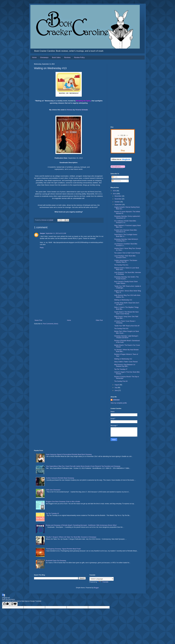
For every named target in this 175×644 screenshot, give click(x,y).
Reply (42, 248)
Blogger (96, 588)
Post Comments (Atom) (50, 324)
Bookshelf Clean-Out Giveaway (56, 561)
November (118, 199)
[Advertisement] (69, 301)
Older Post (99, 320)
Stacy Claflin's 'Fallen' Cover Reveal (126, 362)
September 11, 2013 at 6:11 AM (56, 233)
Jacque (42, 233)
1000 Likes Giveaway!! (53, 490)
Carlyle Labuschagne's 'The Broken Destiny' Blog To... (126, 261)
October (117, 202)
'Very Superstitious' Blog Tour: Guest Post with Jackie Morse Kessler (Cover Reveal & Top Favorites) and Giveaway (83, 466)
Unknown (116, 400)
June (116, 390)
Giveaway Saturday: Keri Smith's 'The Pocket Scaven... (126, 278)
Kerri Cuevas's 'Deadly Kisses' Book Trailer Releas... (126, 282)
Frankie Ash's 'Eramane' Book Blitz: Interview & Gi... (126, 231)
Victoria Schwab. (82, 110)
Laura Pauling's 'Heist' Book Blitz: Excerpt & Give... (125, 257)
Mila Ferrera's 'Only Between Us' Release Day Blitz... (125, 365)
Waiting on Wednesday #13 (123, 300)
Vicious (70, 110)
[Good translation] (6, 604)
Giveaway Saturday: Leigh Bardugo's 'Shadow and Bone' (126, 337)
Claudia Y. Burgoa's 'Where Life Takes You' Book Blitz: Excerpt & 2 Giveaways (71, 537)
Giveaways (44, 57)
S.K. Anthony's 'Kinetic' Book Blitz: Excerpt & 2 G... (125, 222)
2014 (115, 191)
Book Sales (56, 57)
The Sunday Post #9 (121, 381)
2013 (115, 194)
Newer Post (38, 320)
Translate (103, 582)
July (116, 388)
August (117, 385)
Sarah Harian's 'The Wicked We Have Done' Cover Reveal (126, 313)
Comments (116, 181)
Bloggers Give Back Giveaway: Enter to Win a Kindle (63, 502)
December (118, 196)
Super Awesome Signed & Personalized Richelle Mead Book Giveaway (69, 454)
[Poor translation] (14, 604)
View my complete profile (119, 403)
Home (34, 57)
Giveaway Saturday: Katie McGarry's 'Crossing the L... (126, 240)
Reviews (67, 57)
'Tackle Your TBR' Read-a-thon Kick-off (127, 326)
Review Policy (79, 57)
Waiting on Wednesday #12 (123, 359)
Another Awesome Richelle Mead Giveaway (60, 478)
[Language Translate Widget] (102, 579)
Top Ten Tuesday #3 (52, 513)
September (118, 205)
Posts (115, 177)
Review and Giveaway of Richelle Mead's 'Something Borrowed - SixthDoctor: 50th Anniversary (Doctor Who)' (81, 525)
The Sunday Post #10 (121, 329)
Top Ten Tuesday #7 (121, 369)
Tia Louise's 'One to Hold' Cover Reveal (127, 253)
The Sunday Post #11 (121, 265)
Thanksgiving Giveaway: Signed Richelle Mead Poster (63, 549)
